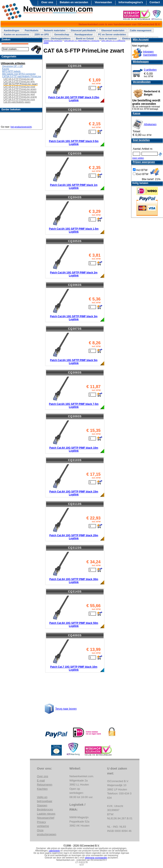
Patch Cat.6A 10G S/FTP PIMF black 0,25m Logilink (74, 99)
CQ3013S (75, 66)
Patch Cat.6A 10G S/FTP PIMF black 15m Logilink (74, 493)
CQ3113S (75, 504)
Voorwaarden (103, 2)
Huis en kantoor (108, 38)
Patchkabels (32, 30)
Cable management (141, 30)
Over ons (47, 2)
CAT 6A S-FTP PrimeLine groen (20, 89)
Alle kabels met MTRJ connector (19, 74)
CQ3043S (75, 197)
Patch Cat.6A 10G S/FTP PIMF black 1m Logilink (74, 186)
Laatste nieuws (46, 814)
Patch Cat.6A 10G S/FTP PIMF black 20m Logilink (74, 537)
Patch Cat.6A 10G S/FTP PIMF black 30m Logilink (74, 581)
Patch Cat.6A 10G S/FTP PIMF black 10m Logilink (74, 449)
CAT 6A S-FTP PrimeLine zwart (20, 84)
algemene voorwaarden (96, 858)
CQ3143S (75, 591)
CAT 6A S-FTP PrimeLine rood (19, 87)
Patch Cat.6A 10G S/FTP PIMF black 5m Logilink (74, 362)
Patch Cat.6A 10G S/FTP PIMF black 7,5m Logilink (74, 406)
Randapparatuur (84, 34)
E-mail (41, 780)
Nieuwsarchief (46, 818)
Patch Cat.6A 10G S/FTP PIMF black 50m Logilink (74, 625)
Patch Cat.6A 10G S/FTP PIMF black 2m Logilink (74, 274)
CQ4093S (75, 635)
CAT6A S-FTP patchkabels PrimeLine (22, 76)
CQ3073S (75, 329)
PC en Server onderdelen (112, 34)
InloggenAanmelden (150, 53)
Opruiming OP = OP (13, 66)
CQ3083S (75, 372)
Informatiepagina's (131, 2)
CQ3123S (75, 548)
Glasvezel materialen (113, 30)
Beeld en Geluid (85, 38)
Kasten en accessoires (16, 34)
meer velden (138, 158)
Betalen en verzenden (74, 2)
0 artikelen (150, 70)
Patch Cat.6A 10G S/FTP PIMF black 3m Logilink (74, 318)
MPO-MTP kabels (11, 71)
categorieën (54, 851)
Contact (155, 2)
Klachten (42, 789)
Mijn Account (141, 40)
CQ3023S (75, 110)
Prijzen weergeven (144, 162)
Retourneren (45, 785)
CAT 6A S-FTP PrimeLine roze (19, 99)
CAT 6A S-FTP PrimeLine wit (18, 79)
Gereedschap (62, 34)
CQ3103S (75, 460)
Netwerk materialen (55, 30)
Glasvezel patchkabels (83, 30)
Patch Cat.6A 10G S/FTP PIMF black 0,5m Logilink (74, 143)
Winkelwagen (141, 62)
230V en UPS (42, 34)
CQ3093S (75, 416)
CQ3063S (75, 285)
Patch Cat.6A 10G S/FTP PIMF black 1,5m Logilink (74, 230)
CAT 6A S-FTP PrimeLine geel (19, 94)
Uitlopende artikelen (13, 63)
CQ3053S (75, 241)
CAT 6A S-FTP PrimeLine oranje (20, 97)
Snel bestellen (141, 140)
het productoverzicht (21, 127)
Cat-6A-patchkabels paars (17, 102)
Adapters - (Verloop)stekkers (55, 38)
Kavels (6, 69)
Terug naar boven (66, 709)
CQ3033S (75, 153)
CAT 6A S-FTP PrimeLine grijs (19, 81)
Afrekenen (150, 124)
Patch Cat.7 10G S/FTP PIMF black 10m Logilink (74, 668)
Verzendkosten (142, 82)
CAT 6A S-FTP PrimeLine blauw (20, 92)
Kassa (136, 113)
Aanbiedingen (12, 30)
